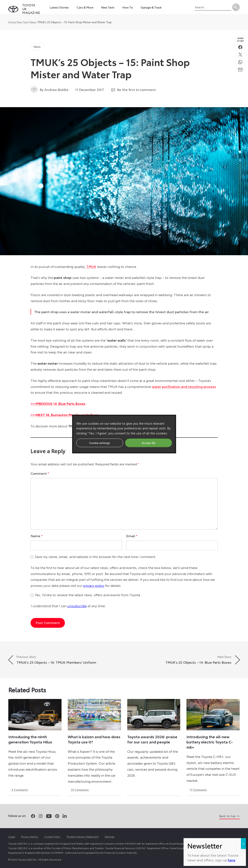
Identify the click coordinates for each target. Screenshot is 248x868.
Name (37, 536)
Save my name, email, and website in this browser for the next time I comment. (96, 556)
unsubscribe (77, 606)
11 (198, 790)
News (33, 22)
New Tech (23, 22)
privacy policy (94, 585)
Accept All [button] (149, 443)
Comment (40, 473)
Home (12, 22)
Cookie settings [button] (100, 443)
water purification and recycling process (184, 386)
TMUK (91, 266)
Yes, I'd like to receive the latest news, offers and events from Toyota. (88, 595)
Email (132, 536)
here (232, 860)
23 (80, 790)
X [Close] (243, 843)
